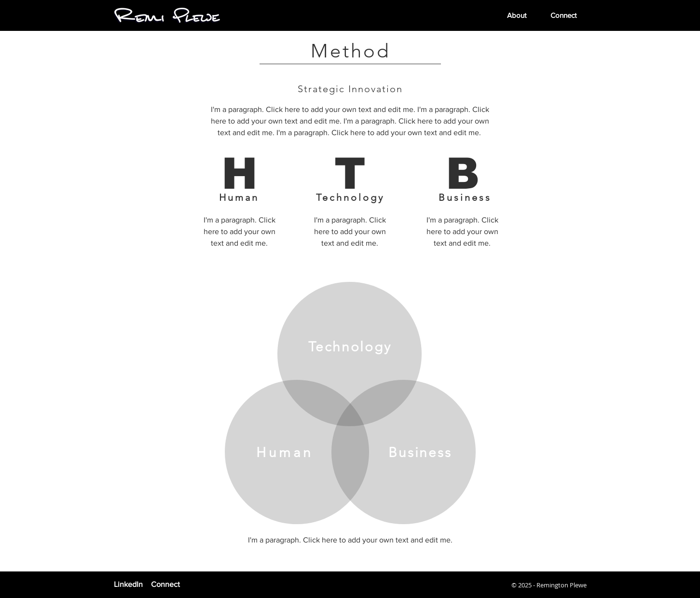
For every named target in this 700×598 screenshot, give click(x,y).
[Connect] (180, 584)
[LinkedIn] (131, 584)
